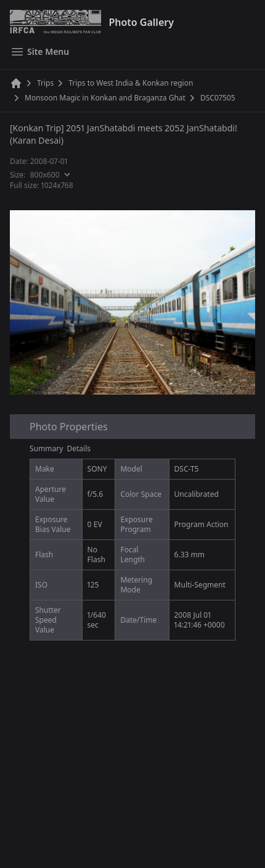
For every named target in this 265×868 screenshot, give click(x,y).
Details (79, 448)
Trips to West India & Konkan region (131, 83)
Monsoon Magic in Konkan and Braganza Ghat (105, 98)
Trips (45, 83)
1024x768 (57, 185)
